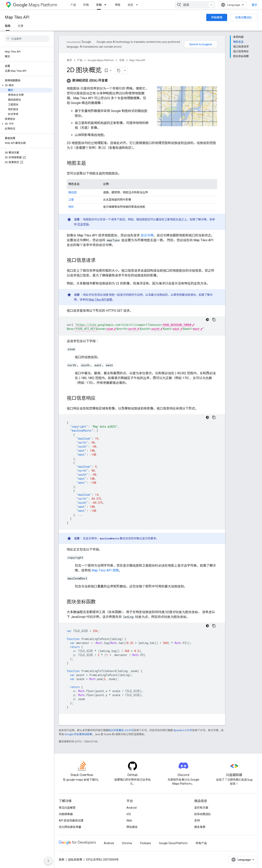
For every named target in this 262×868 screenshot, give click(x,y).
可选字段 (83, 224)
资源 (20, 26)
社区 (130, 5)
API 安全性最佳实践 (71, 821)
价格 (86, 5)
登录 (254, 5)
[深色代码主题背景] (207, 320)
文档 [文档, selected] (99, 5)
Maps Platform (35, 5)
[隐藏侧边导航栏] (48, 861)
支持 (197, 821)
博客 (118, 5)
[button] (26, 85)
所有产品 (201, 843)
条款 (62, 860)
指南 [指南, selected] (8, 26)
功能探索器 (66, 814)
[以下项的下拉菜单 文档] (106, 5)
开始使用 (217, 17)
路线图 (73, 192)
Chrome (127, 843)
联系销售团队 (244, 17)
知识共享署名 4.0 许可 (121, 730)
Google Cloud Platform (173, 843)
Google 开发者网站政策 (78, 734)
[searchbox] (27, 39)
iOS (129, 814)
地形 (71, 207)
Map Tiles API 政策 (100, 300)
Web (129, 821)
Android (132, 808)
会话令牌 (147, 235)
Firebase (146, 843)
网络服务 (132, 827)
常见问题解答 (67, 808)
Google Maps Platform (101, 60)
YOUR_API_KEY (86, 329)
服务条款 (200, 827)
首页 (69, 60)
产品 (73, 5)
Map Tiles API (17, 17)
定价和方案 (201, 808)
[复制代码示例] (214, 320)
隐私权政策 (75, 860)
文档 (122, 60)
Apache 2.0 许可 (183, 730)
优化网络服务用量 (70, 827)
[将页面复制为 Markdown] (119, 71)
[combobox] (195, 5)
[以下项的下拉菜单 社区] (138, 5)
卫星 (71, 200)
